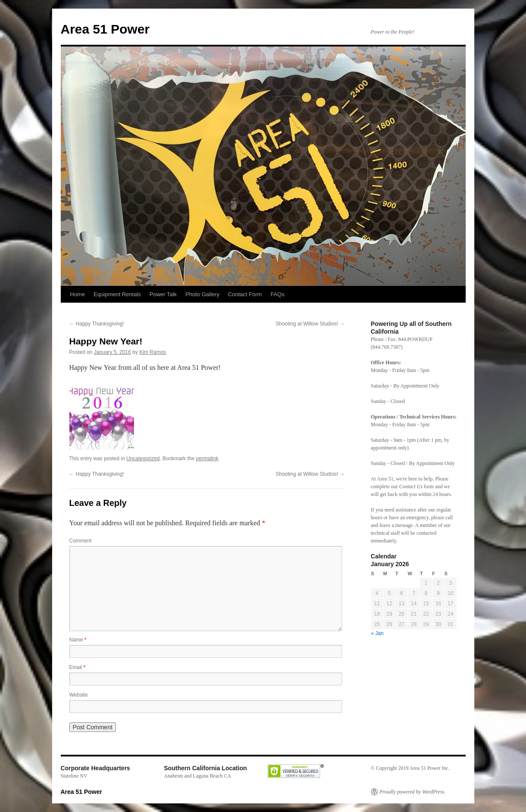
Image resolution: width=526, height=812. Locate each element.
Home (78, 294)
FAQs (278, 294)
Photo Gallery (202, 294)
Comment (81, 541)
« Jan (377, 633)
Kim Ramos (153, 352)
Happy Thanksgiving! (97, 324)
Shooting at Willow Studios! (310, 324)
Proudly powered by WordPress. (413, 792)
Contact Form (245, 294)
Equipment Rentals (117, 294)
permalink (207, 459)
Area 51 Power (105, 29)
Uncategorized (143, 459)
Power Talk (163, 294)
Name (78, 640)
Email (78, 667)
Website (79, 695)
